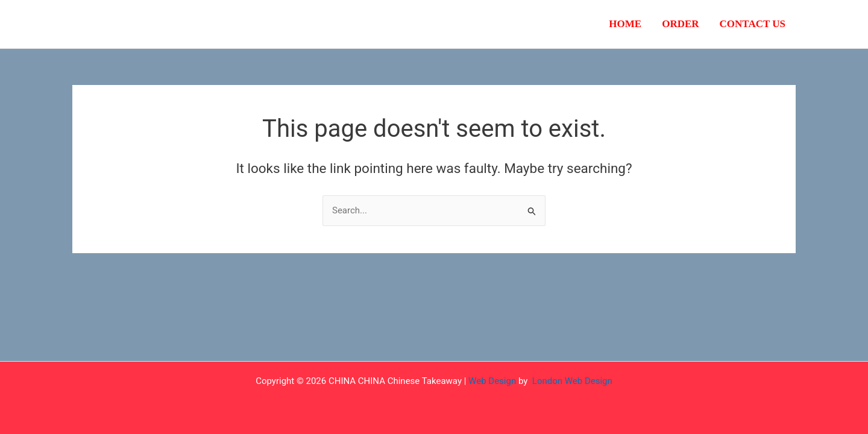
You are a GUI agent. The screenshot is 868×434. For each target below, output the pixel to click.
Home (625, 24)
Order (680, 24)
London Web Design (572, 381)
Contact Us (753, 24)
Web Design (492, 381)
